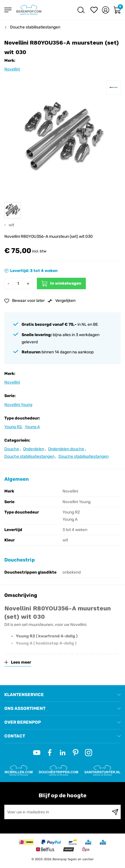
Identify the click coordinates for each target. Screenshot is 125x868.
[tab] (62, 695)
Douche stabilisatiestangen (35, 27)
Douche (12, 449)
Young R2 (13, 427)
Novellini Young (18, 405)
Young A (32, 427)
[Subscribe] (115, 812)
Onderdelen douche (66, 449)
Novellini (12, 69)
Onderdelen (34, 449)
